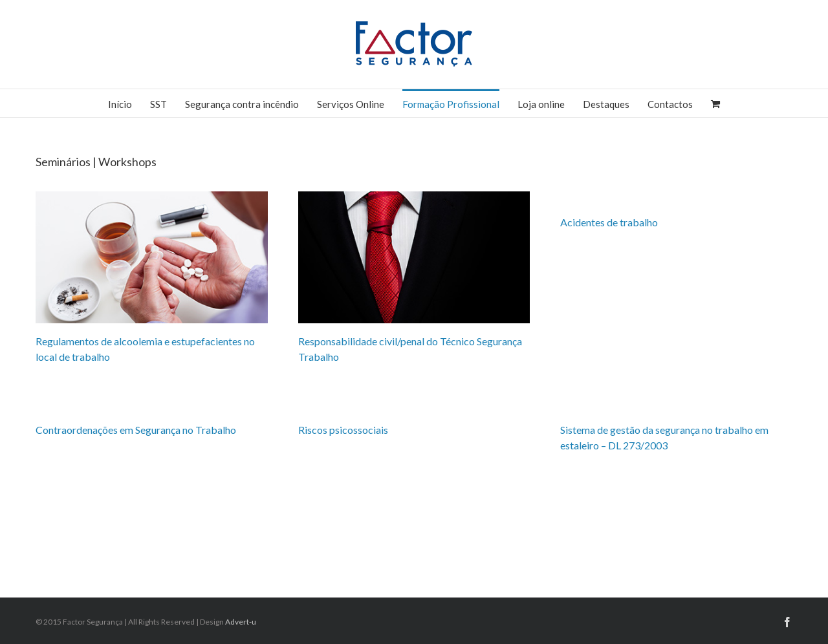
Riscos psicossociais (343, 430)
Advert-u (241, 622)
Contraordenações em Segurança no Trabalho (136, 430)
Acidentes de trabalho (609, 222)
